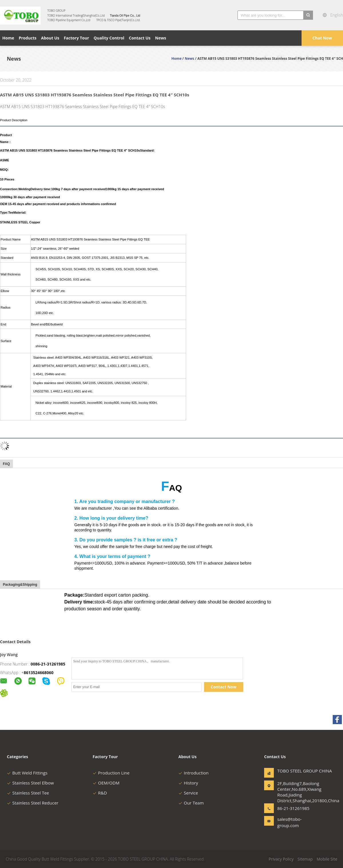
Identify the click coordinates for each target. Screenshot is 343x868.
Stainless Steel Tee (28, 793)
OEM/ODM (106, 783)
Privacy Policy (281, 859)
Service (188, 793)
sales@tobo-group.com (290, 822)
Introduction (194, 773)
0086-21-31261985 (48, 664)
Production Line (111, 773)
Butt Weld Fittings (27, 773)
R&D (100, 793)
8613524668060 (39, 673)
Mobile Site (327, 859)
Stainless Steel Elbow (30, 783)
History (188, 783)
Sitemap (305, 859)
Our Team (191, 803)
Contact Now (224, 687)
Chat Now (322, 38)
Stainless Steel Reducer (33, 803)
